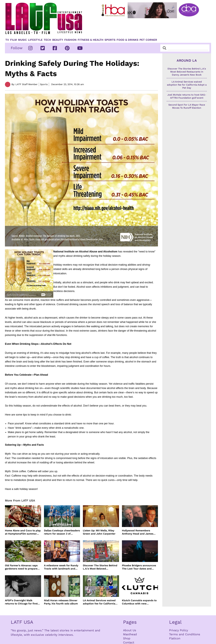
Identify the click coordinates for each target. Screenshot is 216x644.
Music (22, 40)
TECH (47, 40)
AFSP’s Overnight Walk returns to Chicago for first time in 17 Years (21, 602)
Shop (127, 638)
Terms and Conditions (185, 634)
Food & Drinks (127, 40)
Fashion (70, 40)
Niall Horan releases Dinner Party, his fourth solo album (61, 602)
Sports (110, 40)
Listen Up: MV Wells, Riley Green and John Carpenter (99, 532)
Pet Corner (148, 40)
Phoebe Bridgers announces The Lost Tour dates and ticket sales (139, 567)
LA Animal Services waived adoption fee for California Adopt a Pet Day (99, 602)
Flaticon (175, 638)
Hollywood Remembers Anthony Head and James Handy (138, 532)
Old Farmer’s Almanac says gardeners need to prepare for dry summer (21, 567)
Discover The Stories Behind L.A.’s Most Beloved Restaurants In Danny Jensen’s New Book (100, 567)
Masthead (130, 634)
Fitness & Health (91, 40)
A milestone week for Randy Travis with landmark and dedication (61, 567)
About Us (130, 630)
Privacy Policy (179, 630)
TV (7, 40)
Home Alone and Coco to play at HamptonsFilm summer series (23, 532)
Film (14, 40)
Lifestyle (35, 40)
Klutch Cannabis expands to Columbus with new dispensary (139, 602)
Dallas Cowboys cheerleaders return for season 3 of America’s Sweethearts (62, 532)
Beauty (58, 40)
